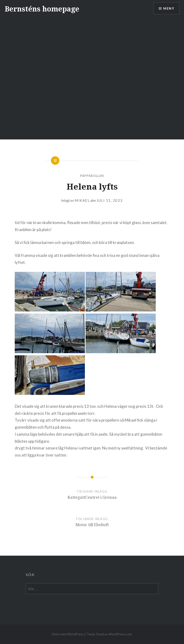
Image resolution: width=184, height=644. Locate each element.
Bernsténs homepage (42, 9)
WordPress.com (120, 634)
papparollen (92, 176)
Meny (169, 8)
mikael (82, 200)
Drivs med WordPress (68, 634)
